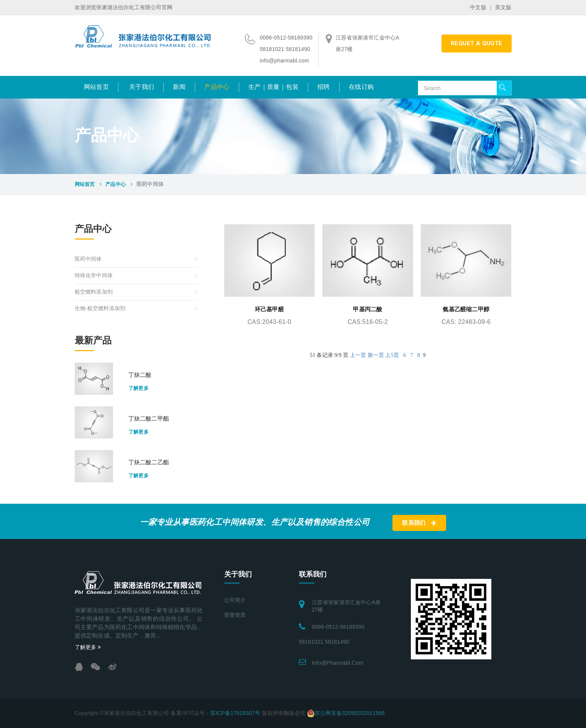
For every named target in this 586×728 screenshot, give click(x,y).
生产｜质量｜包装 (273, 87)
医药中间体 (88, 259)
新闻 (179, 87)
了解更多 (139, 388)
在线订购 (361, 87)
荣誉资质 (235, 615)
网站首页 (97, 87)
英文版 (503, 7)
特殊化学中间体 (94, 275)
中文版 (478, 7)
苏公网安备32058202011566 (350, 713)
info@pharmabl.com (338, 663)
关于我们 (142, 87)
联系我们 (419, 523)
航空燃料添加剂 (94, 292)
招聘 (324, 87)
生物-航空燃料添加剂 (100, 308)
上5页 (392, 355)
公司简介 (235, 600)
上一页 (358, 355)
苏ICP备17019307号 (235, 713)
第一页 (376, 355)
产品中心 (217, 87)
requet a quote (477, 43)
